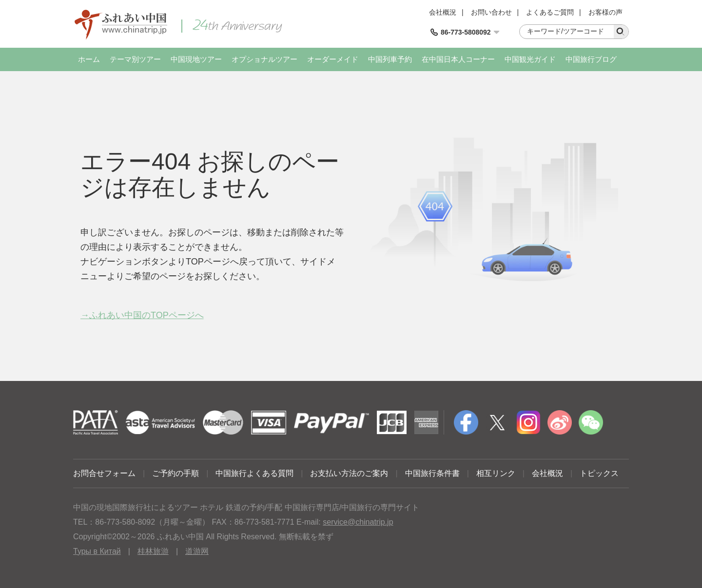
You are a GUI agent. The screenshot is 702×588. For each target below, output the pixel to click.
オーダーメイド (333, 59)
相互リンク (496, 473)
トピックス (599, 473)
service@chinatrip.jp (358, 522)
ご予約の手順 (175, 473)
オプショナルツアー (264, 59)
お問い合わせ (491, 12)
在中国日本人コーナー (458, 59)
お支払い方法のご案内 (349, 473)
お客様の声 (605, 12)
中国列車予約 (390, 59)
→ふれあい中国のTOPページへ (142, 315)
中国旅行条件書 (432, 473)
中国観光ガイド (530, 59)
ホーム (89, 59)
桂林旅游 (153, 551)
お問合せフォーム (104, 473)
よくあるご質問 (550, 12)
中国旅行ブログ (591, 59)
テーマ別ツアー (135, 59)
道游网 (197, 551)
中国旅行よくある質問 (254, 473)
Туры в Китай (97, 551)
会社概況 (443, 12)
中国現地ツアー (196, 59)
